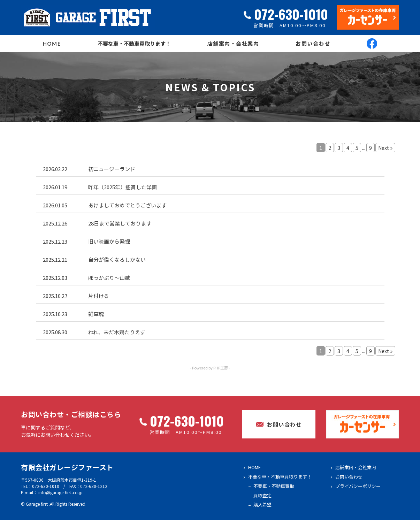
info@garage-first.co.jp (60, 492)
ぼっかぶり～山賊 (109, 278)
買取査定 (262, 495)
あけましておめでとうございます (127, 205)
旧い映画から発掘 (109, 241)
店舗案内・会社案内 (233, 44)
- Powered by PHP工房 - (210, 368)
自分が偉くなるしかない (117, 259)
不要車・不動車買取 (274, 486)
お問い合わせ (313, 44)
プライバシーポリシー (358, 486)
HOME (52, 44)
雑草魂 (96, 314)
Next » (385, 148)
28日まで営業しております (120, 223)
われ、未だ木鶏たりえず (117, 332)
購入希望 (262, 504)
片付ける (99, 296)
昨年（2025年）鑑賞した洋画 (123, 187)
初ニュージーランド (112, 169)
